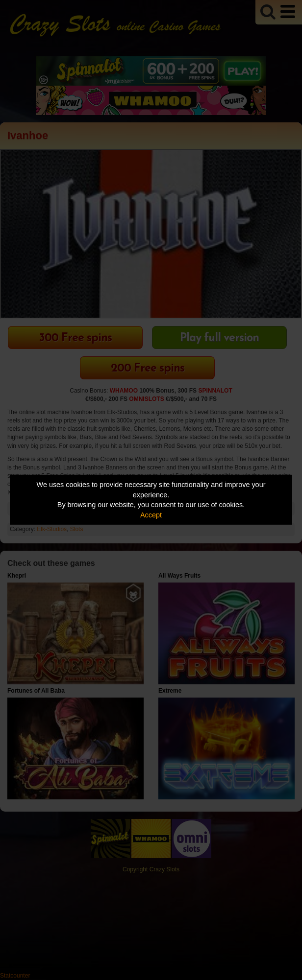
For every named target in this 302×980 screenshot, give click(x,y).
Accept (151, 515)
